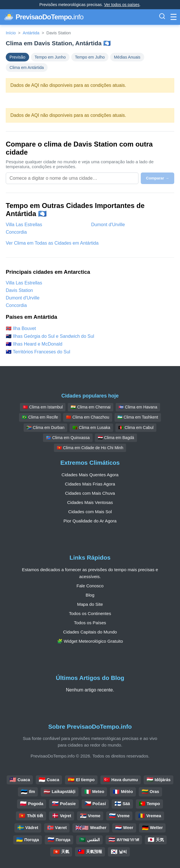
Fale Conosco (90, 586)
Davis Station (19, 290)
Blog (90, 595)
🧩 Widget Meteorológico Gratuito (90, 641)
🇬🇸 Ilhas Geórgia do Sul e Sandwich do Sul (50, 336)
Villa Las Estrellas (24, 225)
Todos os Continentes (90, 613)
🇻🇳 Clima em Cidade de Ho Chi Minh (90, 448)
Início (11, 33)
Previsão (17, 57)
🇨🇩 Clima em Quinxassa (68, 438)
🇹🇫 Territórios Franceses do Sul (38, 352)
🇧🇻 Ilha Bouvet (21, 328)
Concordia (16, 232)
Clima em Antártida (27, 68)
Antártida (31, 33)
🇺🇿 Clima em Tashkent (138, 417)
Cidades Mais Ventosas (90, 502)
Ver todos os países (122, 5)
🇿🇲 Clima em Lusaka (91, 428)
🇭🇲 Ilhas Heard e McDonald (34, 344)
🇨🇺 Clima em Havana (138, 407)
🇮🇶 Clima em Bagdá (116, 438)
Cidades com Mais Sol (90, 512)
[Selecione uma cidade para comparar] (72, 178)
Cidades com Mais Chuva (90, 493)
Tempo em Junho (50, 57)
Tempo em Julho (90, 57)
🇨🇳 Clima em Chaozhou (88, 417)
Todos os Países (90, 623)
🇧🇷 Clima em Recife (40, 417)
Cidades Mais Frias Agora (90, 484)
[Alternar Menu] (174, 17)
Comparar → (157, 178)
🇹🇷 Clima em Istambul (43, 407)
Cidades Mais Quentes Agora (90, 475)
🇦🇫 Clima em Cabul (136, 428)
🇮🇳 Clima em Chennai (91, 407)
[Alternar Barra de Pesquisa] (162, 17)
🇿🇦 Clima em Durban (45, 428)
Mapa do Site (90, 604)
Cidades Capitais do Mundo (90, 632)
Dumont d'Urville (108, 225)
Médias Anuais (127, 57)
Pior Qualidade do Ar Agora (90, 521)
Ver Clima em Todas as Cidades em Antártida (52, 243)
